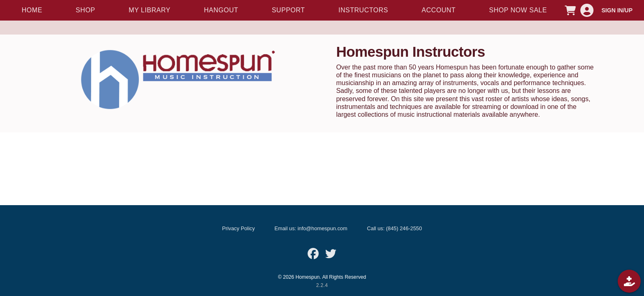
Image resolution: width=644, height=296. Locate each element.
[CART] (570, 10)
